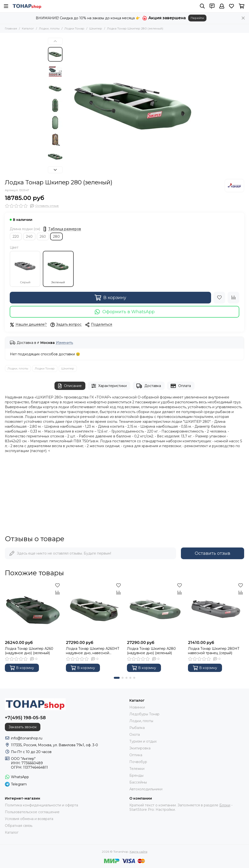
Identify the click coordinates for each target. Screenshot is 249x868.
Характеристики (109, 386)
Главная (11, 28)
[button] (55, 41)
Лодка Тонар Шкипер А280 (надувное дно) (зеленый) (151, 651)
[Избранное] (231, 6)
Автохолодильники (146, 789)
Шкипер (96, 28)
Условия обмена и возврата (29, 819)
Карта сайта (138, 852)
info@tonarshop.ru (27, 738)
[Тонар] (234, 186)
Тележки (137, 769)
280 (56, 236)
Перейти (197, 18)
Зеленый (58, 269)
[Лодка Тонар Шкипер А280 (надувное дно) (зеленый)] (155, 610)
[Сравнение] (233, 298)
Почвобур (138, 762)
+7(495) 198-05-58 (25, 718)
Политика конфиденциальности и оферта (41, 805)
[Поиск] (202, 6)
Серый (25, 269)
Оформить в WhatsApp (125, 312)
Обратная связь (19, 826)
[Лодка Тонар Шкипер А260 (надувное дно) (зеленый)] (33, 610)
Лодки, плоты (49, 28)
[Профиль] (222, 6)
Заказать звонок (23, 727)
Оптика (136, 755)
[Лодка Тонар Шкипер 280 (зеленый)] (133, 106)
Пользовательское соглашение (32, 812)
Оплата (181, 386)
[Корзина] (242, 6)
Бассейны (138, 782)
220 (16, 236)
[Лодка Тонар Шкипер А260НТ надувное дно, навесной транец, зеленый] (94, 610)
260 (43, 236)
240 (29, 236)
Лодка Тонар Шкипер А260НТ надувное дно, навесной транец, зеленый (93, 651)
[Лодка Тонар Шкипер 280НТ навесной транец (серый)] (216, 610)
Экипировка (140, 748)
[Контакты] (212, 6)
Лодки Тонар (74, 28)
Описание (70, 386)
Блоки (225, 805)
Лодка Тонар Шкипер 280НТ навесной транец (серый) (214, 651)
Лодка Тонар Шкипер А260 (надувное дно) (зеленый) (29, 651)
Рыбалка (137, 728)
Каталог (28, 28)
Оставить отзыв (213, 553)
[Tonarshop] (27, 6)
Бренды (136, 775)
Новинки (137, 707)
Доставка (149, 386)
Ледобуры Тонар (144, 714)
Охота (135, 735)
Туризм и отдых (143, 741)
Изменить (64, 343)
